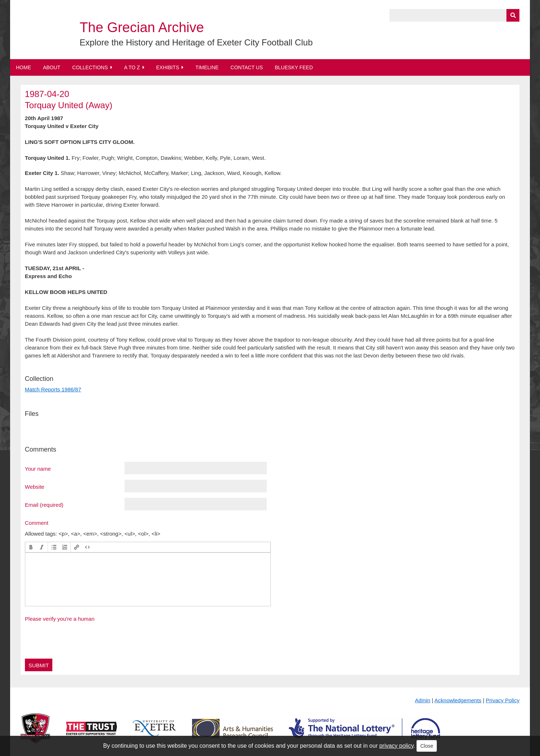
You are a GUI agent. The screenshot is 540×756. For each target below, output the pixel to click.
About (52, 67)
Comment (37, 523)
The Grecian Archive (142, 27)
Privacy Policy (503, 700)
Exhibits (167, 67)
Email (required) (44, 505)
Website (35, 487)
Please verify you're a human (60, 619)
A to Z (132, 67)
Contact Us (247, 67)
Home (23, 67)
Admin (423, 700)
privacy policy (397, 746)
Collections (90, 67)
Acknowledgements (458, 700)
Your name (38, 469)
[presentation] (31, 547)
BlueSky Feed (294, 67)
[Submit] (513, 15)
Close (427, 746)
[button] (31, 547)
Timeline (207, 67)
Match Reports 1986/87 (53, 389)
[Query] (454, 15)
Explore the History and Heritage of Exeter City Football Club (196, 42)
